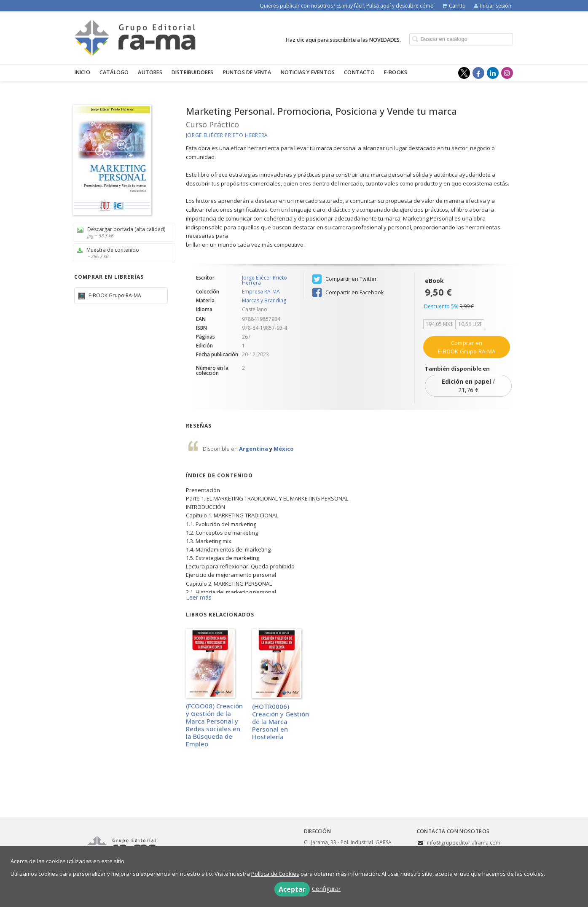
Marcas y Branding (264, 300)
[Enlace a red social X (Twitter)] (464, 73)
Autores (150, 72)
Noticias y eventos (308, 72)
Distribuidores (193, 72)
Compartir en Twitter (345, 279)
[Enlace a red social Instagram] (507, 73)
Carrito (454, 6)
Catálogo (114, 72)
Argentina (254, 449)
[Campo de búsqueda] (461, 39)
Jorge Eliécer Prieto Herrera (227, 135)
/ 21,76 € (468, 386)
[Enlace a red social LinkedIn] (493, 73)
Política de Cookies (275, 874)
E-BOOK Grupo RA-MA (114, 295)
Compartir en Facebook (348, 293)
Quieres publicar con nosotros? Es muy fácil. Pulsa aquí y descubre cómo (347, 6)
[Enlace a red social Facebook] (478, 73)
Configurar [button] (326, 889)
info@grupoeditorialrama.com (464, 843)
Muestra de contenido (121, 253)
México (284, 449)
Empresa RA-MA (261, 292)
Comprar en (467, 347)
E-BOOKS (396, 72)
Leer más (199, 597)
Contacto (359, 72)
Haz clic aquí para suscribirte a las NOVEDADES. (343, 39)
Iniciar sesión (493, 6)
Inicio (82, 72)
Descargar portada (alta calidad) (121, 232)
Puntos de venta (247, 72)
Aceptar (292, 889)
